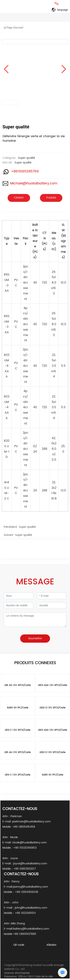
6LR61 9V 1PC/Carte (18, 708)
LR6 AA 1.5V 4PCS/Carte (18, 685)
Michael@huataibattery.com (34, 183)
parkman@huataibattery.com (31, 822)
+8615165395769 (25, 171)
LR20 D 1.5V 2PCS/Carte (52, 708)
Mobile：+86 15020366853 (20, 848)
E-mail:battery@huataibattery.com (27, 929)
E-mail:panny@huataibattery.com (27, 887)
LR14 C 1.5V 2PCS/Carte (18, 730)
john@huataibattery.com (31, 908)
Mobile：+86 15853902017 (19, 869)
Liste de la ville (44, 977)
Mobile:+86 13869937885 (20, 934)
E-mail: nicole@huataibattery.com (25, 843)
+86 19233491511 (25, 913)
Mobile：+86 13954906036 (21, 892)
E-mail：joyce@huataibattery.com (25, 864)
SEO (31, 977)
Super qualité (27, 158)
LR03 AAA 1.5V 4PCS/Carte (53, 685)
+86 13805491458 (24, 827)
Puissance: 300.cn (15, 977)
